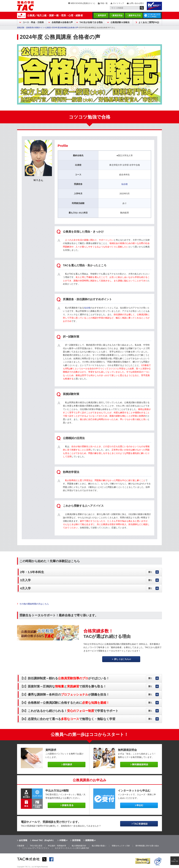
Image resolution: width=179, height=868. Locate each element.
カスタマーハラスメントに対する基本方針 (72, 848)
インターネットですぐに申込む (154, 16)
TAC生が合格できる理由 (91, 22)
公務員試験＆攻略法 (120, 22)
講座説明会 (118, 15)
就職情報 (89, 840)
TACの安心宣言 (36, 846)
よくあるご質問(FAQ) (149, 22)
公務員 (48, 28)
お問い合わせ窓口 (137, 3)
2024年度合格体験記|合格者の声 (65, 28)
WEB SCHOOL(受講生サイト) (83, 3)
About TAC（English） (43, 840)
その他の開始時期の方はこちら (34, 604)
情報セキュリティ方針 (121, 846)
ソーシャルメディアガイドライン (36, 848)
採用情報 (76, 840)
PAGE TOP (175, 861)
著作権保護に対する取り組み (147, 846)
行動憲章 (21, 846)
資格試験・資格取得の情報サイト (31, 28)
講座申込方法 (135, 15)
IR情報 (62, 840)
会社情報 (23, 840)
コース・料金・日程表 (33, 22)
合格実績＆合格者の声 (62, 22)
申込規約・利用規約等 (57, 846)
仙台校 (125, 184)
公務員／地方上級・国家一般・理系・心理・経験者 (55, 15)
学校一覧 (104, 3)
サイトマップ (118, 3)
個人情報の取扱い (99, 846)
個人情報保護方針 (79, 846)
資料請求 (102, 15)
